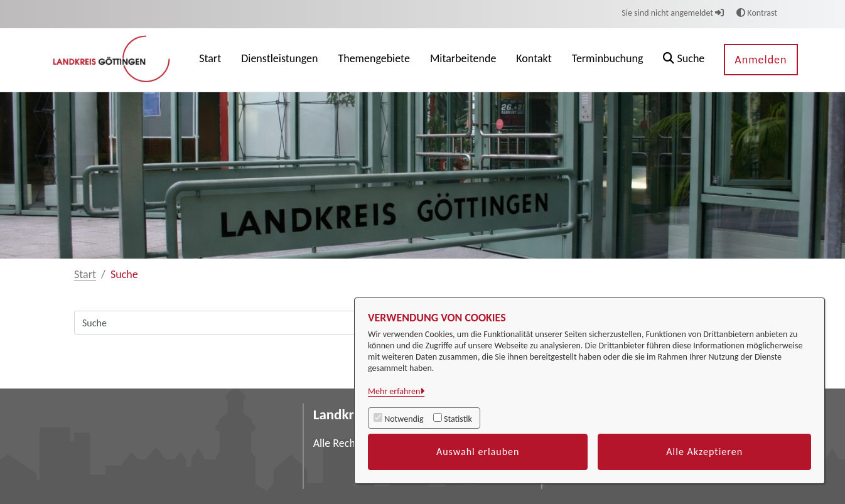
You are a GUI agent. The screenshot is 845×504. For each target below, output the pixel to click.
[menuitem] (210, 60)
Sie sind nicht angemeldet (673, 13)
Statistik (458, 419)
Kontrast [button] (757, 13)
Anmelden (761, 60)
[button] (684, 60)
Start (85, 274)
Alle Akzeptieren (704, 452)
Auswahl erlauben (478, 452)
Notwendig (404, 419)
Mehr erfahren (394, 391)
